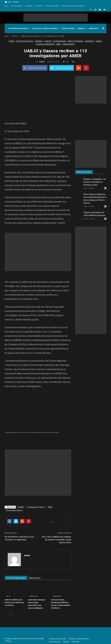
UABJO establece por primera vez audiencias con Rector (14, 602)
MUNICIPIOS (89, 41)
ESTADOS (48, 41)
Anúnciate (29, 6)
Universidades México (14, 510)
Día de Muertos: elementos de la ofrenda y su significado (19, 538)
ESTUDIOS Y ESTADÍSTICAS (45, 44)
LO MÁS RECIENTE (59, 41)
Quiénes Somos (17, 6)
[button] (103, 28)
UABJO (58, 44)
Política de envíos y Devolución (73, 6)
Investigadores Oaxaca (36, 507)
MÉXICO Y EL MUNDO (75, 41)
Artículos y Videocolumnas (46, 28)
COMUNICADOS (34, 596)
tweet (52, 522)
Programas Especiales (19, 28)
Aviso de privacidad (52, 6)
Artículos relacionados (16, 578)
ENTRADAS (39, 41)
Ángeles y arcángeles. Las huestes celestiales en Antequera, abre (95, 182)
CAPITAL (12, 41)
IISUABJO (21, 507)
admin (42, 62)
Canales (82, 28)
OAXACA (99, 41)
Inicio (7, 6)
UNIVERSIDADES (69, 44)
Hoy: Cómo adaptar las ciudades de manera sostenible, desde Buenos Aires (57, 540)
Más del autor (35, 578)
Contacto (39, 6)
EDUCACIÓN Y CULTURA (25, 41)
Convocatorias (68, 28)
